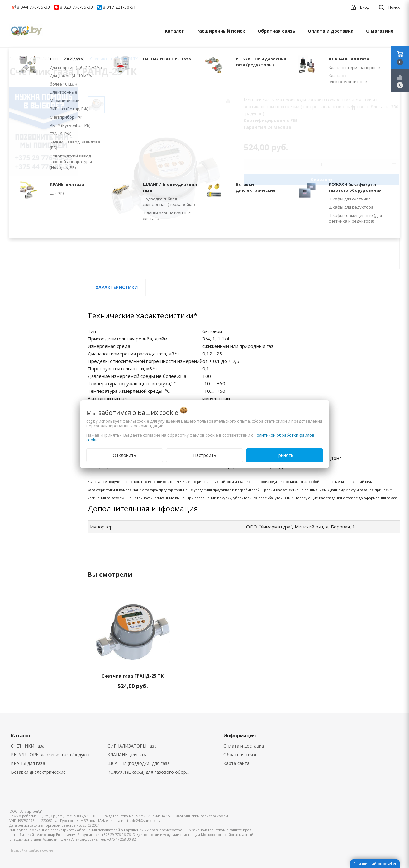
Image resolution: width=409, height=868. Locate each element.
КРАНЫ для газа (28, 763)
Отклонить (124, 455)
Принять (284, 455)
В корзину (321, 179)
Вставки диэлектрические (38, 772)
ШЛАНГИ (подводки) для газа (139, 763)
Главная (17, 59)
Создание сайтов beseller (375, 863)
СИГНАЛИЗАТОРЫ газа (132, 746)
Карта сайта (236, 763)
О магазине (380, 31)
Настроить (205, 455)
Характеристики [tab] (117, 287)
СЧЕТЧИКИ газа (28, 746)
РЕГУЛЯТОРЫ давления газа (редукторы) (54, 755)
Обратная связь (276, 31)
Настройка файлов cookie (31, 850)
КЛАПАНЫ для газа (128, 755)
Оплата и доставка (331, 31)
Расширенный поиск (221, 31)
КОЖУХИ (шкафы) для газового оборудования (151, 772)
